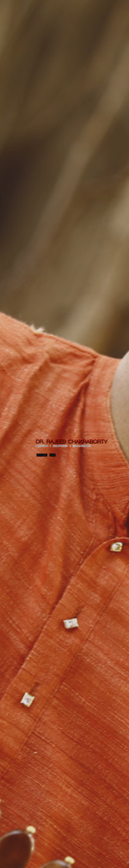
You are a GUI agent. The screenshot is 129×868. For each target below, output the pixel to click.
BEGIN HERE (42, 455)
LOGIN (53, 455)
